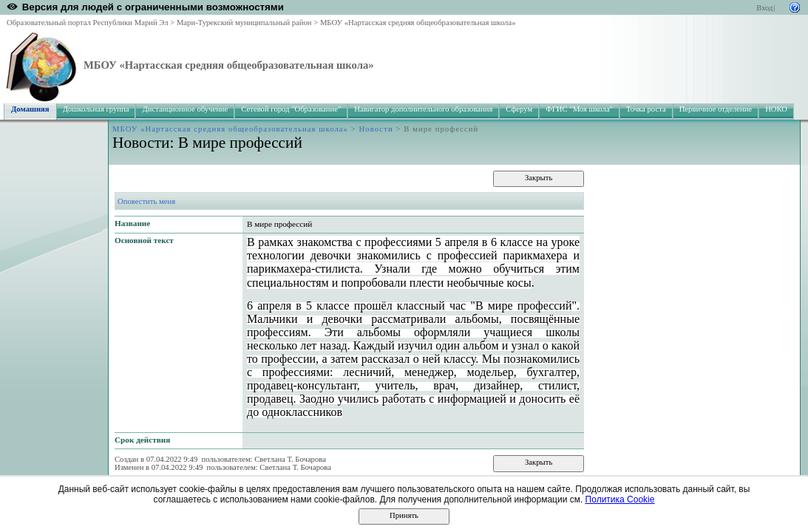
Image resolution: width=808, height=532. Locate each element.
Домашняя (30, 109)
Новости (376, 129)
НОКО (776, 109)
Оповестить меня (146, 201)
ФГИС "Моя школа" (579, 109)
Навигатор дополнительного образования (423, 109)
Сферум (519, 109)
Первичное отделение (716, 109)
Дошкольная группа (96, 109)
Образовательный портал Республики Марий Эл (88, 23)
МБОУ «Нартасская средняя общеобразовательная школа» (418, 23)
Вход (764, 8)
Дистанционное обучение (185, 109)
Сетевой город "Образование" (291, 109)
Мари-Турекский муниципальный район (244, 23)
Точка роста (646, 109)
